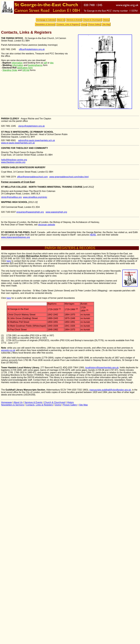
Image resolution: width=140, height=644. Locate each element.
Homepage (6, 402)
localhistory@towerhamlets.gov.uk (102, 368)
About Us (61, 20)
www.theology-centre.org (13, 162)
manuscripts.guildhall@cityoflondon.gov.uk (110, 390)
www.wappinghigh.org (56, 212)
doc (52, 63)
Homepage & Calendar (46, 20)
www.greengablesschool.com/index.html (69, 177)
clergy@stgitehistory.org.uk (32, 126)
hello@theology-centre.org (14, 160)
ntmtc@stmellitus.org (11, 197)
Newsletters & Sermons (45, 24)
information (17, 63)
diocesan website (47, 225)
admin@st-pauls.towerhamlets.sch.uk (37, 140)
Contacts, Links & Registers (68, 24)
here (9, 261)
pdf (45, 63)
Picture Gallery (95, 24)
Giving (84, 24)
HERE (93, 235)
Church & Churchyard (92, 20)
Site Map (106, 24)
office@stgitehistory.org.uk (32, 49)
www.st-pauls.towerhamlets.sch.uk (18, 143)
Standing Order (10, 70)
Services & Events (74, 20)
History (106, 20)
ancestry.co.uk (8, 350)
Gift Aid (26, 70)
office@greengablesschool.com (32, 177)
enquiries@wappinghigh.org (30, 212)
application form (25, 68)
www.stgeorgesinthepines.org (15, 237)
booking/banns (35, 65)
